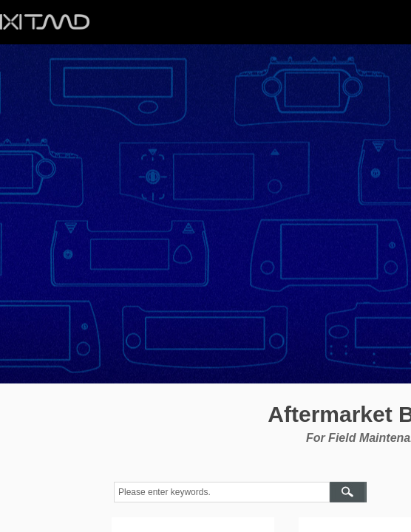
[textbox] (222, 492)
